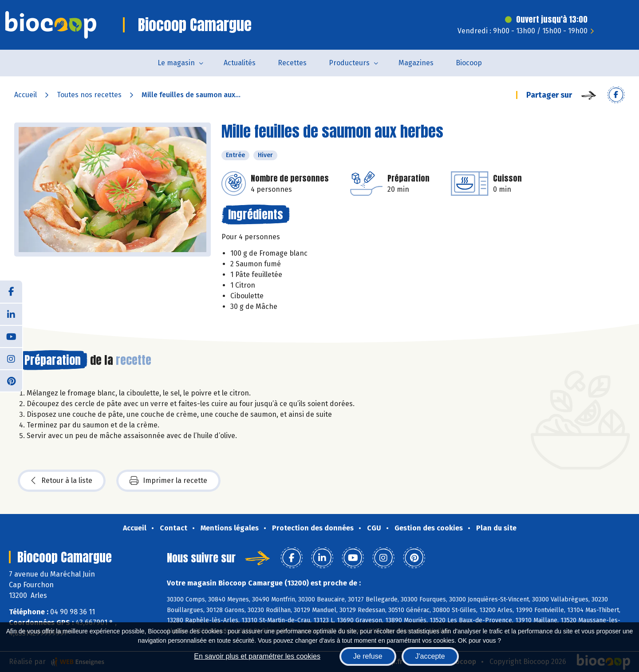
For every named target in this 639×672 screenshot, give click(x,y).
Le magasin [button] (176, 63)
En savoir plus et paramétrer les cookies (257, 656)
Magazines (416, 63)
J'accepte (430, 656)
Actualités (240, 63)
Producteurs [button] (349, 63)
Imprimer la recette (168, 481)
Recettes (292, 63)
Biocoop (469, 63)
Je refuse (368, 656)
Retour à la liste (62, 481)
